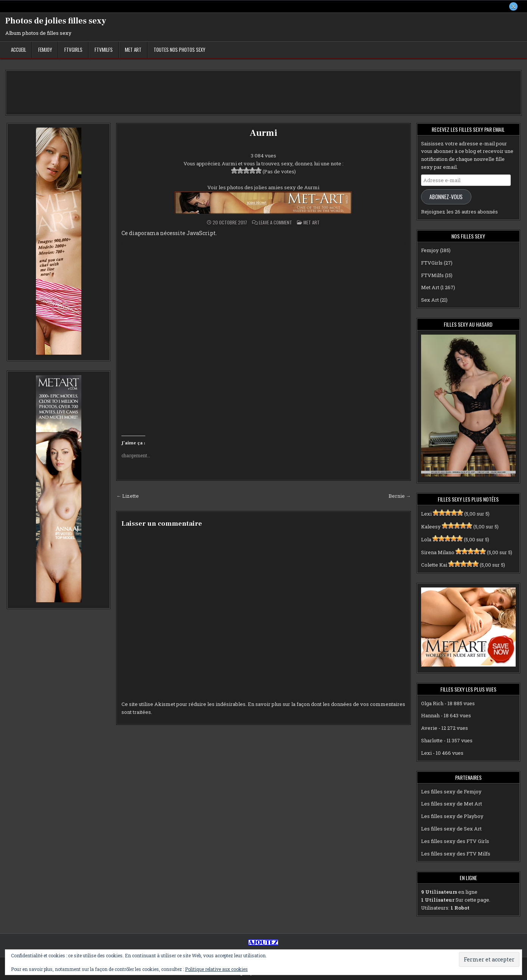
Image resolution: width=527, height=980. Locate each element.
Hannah (430, 716)
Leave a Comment (275, 223)
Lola (426, 539)
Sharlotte (432, 740)
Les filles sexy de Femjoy (451, 791)
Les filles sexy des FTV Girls (455, 841)
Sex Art (430, 300)
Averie (429, 728)
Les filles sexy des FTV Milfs (456, 854)
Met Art (133, 50)
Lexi (426, 514)
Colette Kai (434, 565)
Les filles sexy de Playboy (452, 816)
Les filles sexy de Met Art (452, 804)
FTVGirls (73, 50)
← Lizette (127, 496)
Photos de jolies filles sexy (56, 21)
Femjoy (45, 50)
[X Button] (513, 6)
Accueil (19, 50)
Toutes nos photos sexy (180, 50)
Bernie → (400, 496)
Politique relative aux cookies (216, 969)
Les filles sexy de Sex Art (451, 829)
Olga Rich (432, 703)
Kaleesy (431, 527)
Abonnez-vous (446, 197)
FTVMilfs (104, 50)
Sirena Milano (438, 552)
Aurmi (263, 133)
